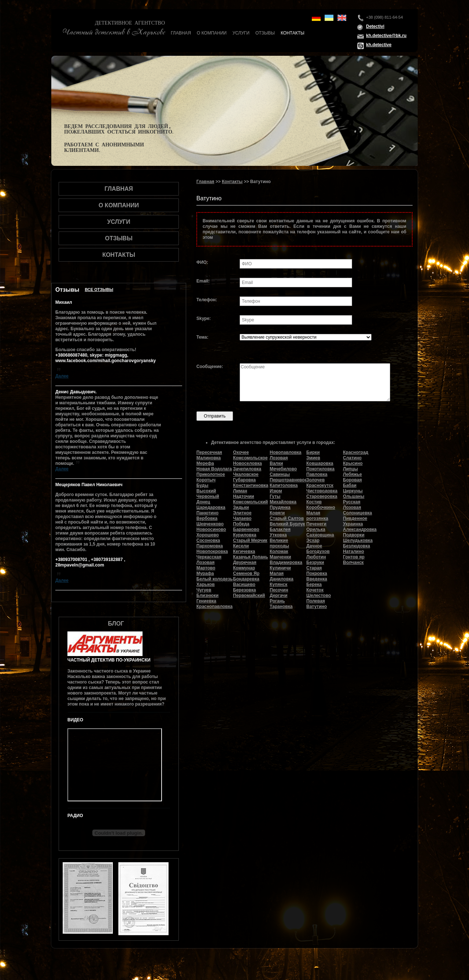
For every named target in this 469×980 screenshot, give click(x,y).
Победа (241, 524)
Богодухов (318, 551)
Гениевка (206, 601)
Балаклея (280, 529)
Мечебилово (283, 469)
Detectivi (375, 26)
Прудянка (280, 507)
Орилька (316, 529)
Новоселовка (248, 463)
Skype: (204, 318)
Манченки (280, 557)
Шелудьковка (358, 540)
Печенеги (316, 524)
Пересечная (209, 452)
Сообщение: (210, 367)
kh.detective (379, 45)
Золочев (315, 480)
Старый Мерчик (250, 540)
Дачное (314, 546)
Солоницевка (357, 513)
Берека (314, 584)
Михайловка (283, 502)
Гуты (275, 496)
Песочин (279, 590)
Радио (75, 816)
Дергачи (278, 595)
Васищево (244, 584)
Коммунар (244, 568)
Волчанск (353, 562)
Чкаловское (246, 474)
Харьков (206, 584)
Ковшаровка (320, 463)
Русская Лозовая (352, 505)
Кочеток (315, 590)
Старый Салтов (287, 518)
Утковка (278, 535)
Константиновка (251, 485)
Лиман (240, 491)
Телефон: (207, 300)
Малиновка (208, 458)
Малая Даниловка (282, 576)
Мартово (206, 568)
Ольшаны (354, 496)
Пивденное (355, 518)
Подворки (354, 535)
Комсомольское (250, 458)
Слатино (352, 458)
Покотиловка (320, 469)
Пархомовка (210, 546)
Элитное (242, 513)
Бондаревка (246, 579)
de (316, 18)
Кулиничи (280, 568)
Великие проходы (279, 543)
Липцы (350, 469)
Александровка (360, 529)
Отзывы (265, 33)
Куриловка (245, 535)
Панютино (207, 513)
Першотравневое (288, 480)
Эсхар (313, 540)
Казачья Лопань (250, 557)
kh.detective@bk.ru (386, 36)
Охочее (241, 452)
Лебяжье (352, 474)
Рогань (277, 601)
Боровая (352, 480)
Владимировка (286, 562)
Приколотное (211, 474)
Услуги (241, 33)
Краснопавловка (215, 606)
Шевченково (210, 524)
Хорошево (208, 535)
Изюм (276, 491)
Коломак (279, 551)
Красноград (356, 452)
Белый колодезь (215, 579)
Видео (75, 720)
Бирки (313, 452)
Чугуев (204, 590)
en (342, 18)
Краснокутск (320, 485)
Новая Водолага (214, 469)
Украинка (353, 524)
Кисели (241, 546)
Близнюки (207, 595)
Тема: (202, 337)
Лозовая (279, 458)
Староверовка (322, 496)
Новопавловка (286, 452)
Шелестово (319, 595)
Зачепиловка (247, 469)
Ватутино (317, 606)
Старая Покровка (317, 571)
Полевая (316, 601)
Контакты (293, 33)
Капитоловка (284, 485)
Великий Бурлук (287, 524)
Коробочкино (321, 507)
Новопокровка (212, 551)
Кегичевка (244, 551)
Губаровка (244, 480)
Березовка (244, 590)
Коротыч (206, 480)
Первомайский (249, 595)
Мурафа (205, 573)
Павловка (317, 474)
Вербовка (207, 518)
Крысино (353, 463)
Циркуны (353, 491)
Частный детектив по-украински (109, 660)
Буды (202, 485)
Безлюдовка (357, 546)
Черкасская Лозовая (209, 560)
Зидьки (241, 507)
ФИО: (202, 262)
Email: (203, 281)
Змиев (313, 458)
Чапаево (242, 518)
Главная (181, 33)
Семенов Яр (246, 573)
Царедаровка (211, 507)
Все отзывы (99, 289)
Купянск (278, 584)
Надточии (243, 496)
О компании (212, 33)
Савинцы (280, 474)
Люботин (316, 557)
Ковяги (277, 513)
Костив (314, 502)
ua (329, 18)
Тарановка (281, 606)
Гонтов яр (354, 557)
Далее (62, 376)
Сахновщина (320, 535)
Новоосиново (211, 529)
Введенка (317, 579)
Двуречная (245, 562)
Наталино (353, 551)
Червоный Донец (208, 499)
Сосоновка (208, 540)
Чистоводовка (322, 491)
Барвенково (246, 529)
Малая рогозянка (317, 516)
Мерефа (205, 463)
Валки (276, 463)
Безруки (315, 562)
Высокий (206, 491)
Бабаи (350, 485)
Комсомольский (250, 502)
